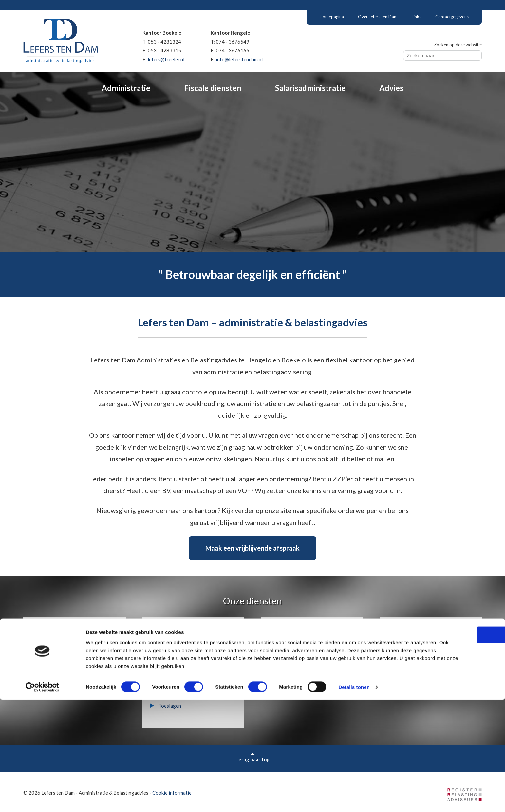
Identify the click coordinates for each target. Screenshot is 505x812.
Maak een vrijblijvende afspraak (252, 548)
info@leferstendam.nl (239, 59)
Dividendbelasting (178, 674)
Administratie (126, 88)
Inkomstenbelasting (180, 643)
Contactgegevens (452, 17)
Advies (391, 88)
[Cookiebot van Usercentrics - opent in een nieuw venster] (42, 799)
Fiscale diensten (213, 88)
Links (416, 17)
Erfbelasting (172, 695)
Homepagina (332, 17)
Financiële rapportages (65, 653)
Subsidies (406, 653)
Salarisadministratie (310, 88)
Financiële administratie (66, 643)
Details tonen (354, 799)
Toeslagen (170, 706)
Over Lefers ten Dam (378, 17)
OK (450, 739)
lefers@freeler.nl (166, 59)
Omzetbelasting (176, 653)
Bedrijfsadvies (412, 643)
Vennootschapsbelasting (185, 664)
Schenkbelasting (176, 685)
